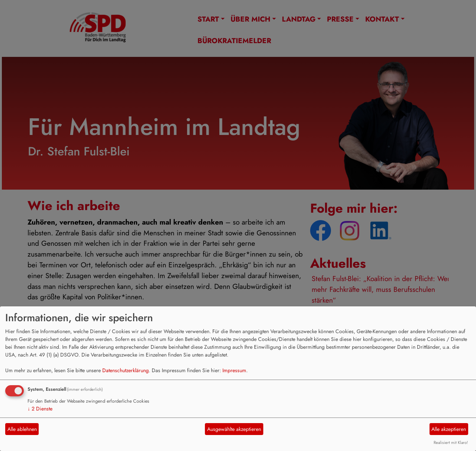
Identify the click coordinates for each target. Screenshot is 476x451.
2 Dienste (40, 409)
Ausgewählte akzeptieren (234, 429)
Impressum (234, 370)
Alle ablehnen (22, 429)
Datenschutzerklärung (126, 370)
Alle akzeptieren (449, 429)
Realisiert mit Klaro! (451, 442)
